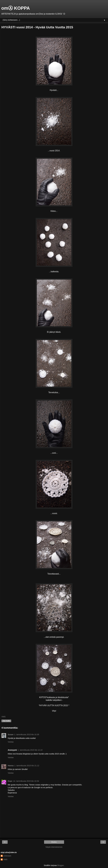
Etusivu (54, 842)
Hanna (11, 766)
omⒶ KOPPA (16, 8)
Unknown (7, 856)
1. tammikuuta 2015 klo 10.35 (27, 735)
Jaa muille (6, 721)
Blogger (60, 865)
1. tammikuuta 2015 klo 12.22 (30, 750)
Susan (11, 735)
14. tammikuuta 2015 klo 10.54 (26, 781)
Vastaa (11, 742)
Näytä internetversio (54, 847)
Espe (10, 781)
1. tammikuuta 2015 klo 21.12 (27, 766)
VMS (5, 859)
